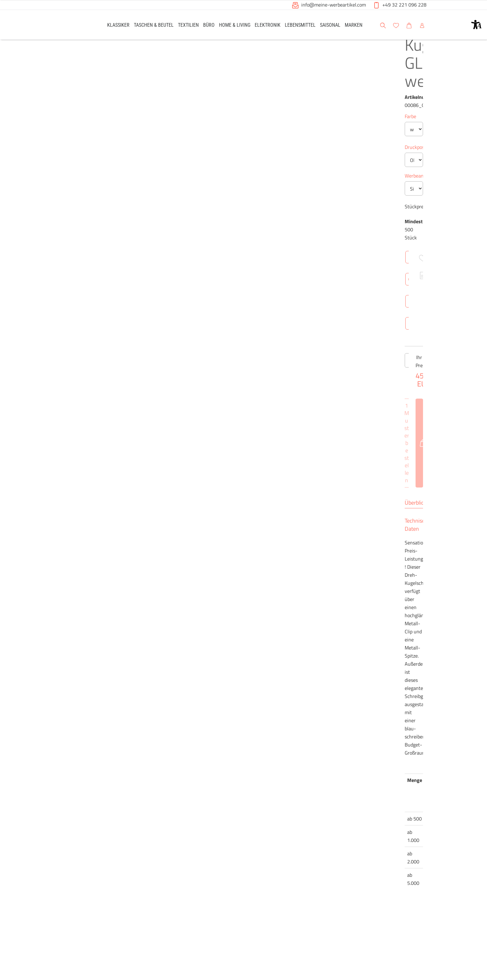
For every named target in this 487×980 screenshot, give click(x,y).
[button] (476, 25)
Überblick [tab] (227, 641)
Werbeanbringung (235, 233)
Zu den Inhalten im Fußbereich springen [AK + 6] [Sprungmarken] (0, 0)
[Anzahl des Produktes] (243, 502)
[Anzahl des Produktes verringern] (222, 502)
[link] (118, 25)
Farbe (222, 130)
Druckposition (230, 204)
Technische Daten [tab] (267, 641)
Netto (274, 749)
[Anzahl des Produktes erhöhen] (265, 502)
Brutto (295, 749)
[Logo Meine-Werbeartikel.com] (76, 26)
